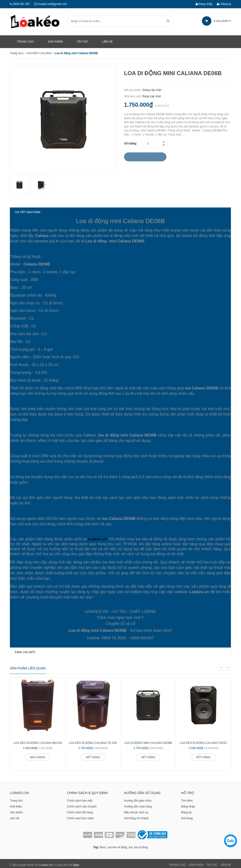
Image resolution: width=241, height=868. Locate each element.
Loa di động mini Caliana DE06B (148, 740)
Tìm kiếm (187, 798)
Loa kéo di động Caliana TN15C (203, 740)
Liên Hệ (226, 862)
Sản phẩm (16, 810)
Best (102, 844)
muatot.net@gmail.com (52, 4)
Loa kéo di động (117, 844)
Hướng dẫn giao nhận (138, 798)
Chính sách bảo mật (80, 798)
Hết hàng (93, 754)
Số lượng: (131, 143)
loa (131, 844)
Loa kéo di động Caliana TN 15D (93, 740)
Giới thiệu (16, 804)
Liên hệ (15, 815)
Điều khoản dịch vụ (136, 810)
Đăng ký (224, 4)
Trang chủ (16, 798)
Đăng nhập (204, 4)
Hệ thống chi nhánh (136, 815)
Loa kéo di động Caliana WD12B (38, 740)
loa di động (141, 844)
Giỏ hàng (187, 815)
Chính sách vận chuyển (82, 804)
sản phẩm (217, 21)
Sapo (76, 862)
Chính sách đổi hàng (80, 810)
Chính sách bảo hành (80, 815)
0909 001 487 (21, 4)
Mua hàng (38, 754)
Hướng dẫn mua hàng (138, 804)
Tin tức (212, 862)
